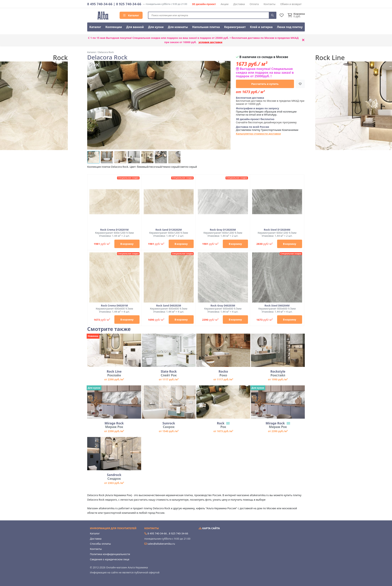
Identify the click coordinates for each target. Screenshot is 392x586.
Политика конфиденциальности (110, 554)
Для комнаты (178, 27)
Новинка (93, 336)
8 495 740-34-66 (100, 4)
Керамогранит (235, 27)
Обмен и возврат (291, 4)
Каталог (131, 15)
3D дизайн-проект (204, 4)
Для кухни (156, 27)
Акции (225, 4)
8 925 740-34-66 (129, 4)
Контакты (270, 4)
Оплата (254, 4)
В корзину (127, 244)
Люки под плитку (290, 27)
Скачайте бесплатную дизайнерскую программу (266, 121)
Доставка (239, 4)
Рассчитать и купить (265, 84)
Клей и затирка (261, 27)
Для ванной (135, 27)
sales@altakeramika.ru (161, 544)
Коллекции (114, 27)
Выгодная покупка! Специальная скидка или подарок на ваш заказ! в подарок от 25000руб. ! (265, 72)
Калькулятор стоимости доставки (258, 134)
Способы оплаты (100, 544)
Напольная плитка (206, 27)
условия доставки (210, 42)
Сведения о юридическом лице (110, 559)
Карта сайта (209, 528)
